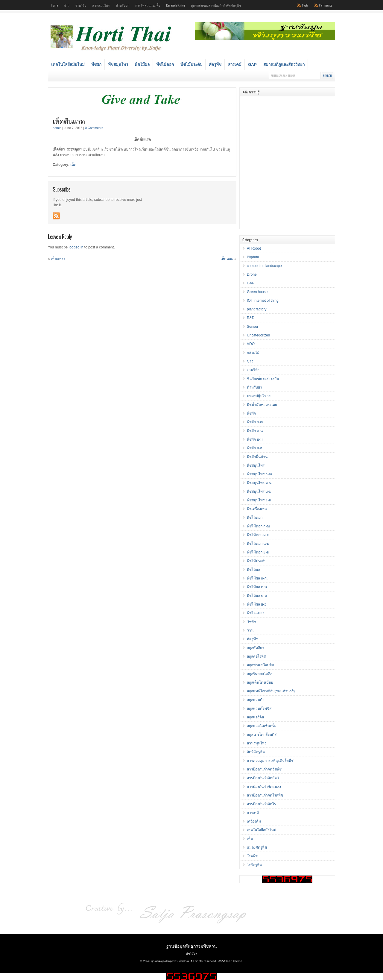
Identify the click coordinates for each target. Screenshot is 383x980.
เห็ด (73, 165)
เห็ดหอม (227, 259)
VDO (251, 344)
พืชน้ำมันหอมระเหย (262, 405)
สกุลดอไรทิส (256, 656)
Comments (326, 5)
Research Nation (175, 5)
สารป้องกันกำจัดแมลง (264, 787)
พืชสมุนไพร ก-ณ (259, 474)
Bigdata (253, 257)
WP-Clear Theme (230, 961)
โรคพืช (252, 856)
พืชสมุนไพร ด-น (259, 483)
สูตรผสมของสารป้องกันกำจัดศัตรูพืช (216, 5)
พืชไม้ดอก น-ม (258, 544)
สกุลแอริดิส (255, 717)
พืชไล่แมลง (256, 613)
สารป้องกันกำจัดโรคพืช (265, 795)
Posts (305, 5)
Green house (257, 292)
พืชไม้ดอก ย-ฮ (258, 552)
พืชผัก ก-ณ (255, 422)
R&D (251, 318)
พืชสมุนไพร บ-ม (259, 491)
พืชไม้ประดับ (191, 65)
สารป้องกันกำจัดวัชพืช (264, 769)
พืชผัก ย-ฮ (254, 448)
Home (54, 5)
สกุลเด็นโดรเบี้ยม (260, 682)
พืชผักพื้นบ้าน (257, 457)
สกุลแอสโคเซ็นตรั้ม (262, 726)
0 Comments (94, 128)
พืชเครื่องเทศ (257, 509)
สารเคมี (235, 65)
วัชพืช (251, 622)
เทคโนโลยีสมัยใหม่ (68, 65)
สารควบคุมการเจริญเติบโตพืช (270, 761)
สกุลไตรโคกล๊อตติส (262, 735)
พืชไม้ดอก (165, 65)
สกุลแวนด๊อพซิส (259, 709)
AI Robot (254, 248)
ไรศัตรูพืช (254, 865)
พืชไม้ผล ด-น (257, 587)
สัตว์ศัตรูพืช (256, 752)
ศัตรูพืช (215, 65)
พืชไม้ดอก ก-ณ (258, 526)
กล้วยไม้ (253, 353)
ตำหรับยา (123, 5)
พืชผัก (96, 65)
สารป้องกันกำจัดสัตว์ (263, 778)
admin (57, 128)
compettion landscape (264, 266)
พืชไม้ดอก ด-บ (258, 535)
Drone (252, 274)
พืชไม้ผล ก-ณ (257, 578)
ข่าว (67, 5)
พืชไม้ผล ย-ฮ (257, 604)
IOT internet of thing (263, 301)
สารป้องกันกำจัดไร (261, 804)
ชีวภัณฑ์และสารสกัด (263, 379)
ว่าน (250, 630)
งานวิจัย (81, 5)
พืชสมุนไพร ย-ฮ (259, 500)
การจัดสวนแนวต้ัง (148, 5)
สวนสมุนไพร (101, 5)
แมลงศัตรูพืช (257, 847)
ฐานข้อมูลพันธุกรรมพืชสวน (192, 946)
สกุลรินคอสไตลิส (260, 674)
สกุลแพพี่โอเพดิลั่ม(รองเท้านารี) (271, 691)
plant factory (257, 309)
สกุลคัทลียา (256, 648)
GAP (252, 65)
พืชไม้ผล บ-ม (257, 596)
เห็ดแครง (58, 259)
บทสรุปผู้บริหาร (259, 396)
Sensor (253, 327)
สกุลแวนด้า (256, 700)
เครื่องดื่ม (254, 821)
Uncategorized (258, 335)
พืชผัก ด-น (255, 431)
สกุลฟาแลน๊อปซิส (260, 665)
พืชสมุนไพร (118, 65)
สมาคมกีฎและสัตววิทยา (284, 65)
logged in (76, 247)
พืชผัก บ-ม (255, 439)
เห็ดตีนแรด (69, 121)
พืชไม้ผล (142, 65)
